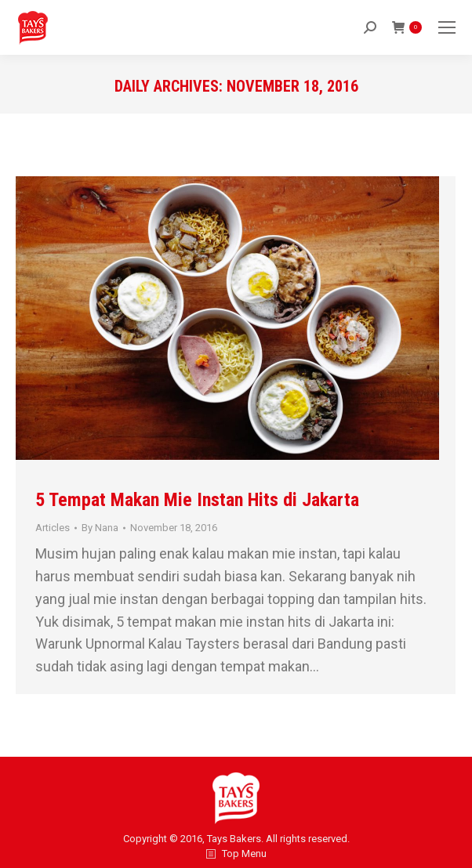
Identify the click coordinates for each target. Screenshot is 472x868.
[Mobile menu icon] (447, 27)
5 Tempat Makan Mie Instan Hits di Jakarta (197, 500)
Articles (53, 528)
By (100, 528)
